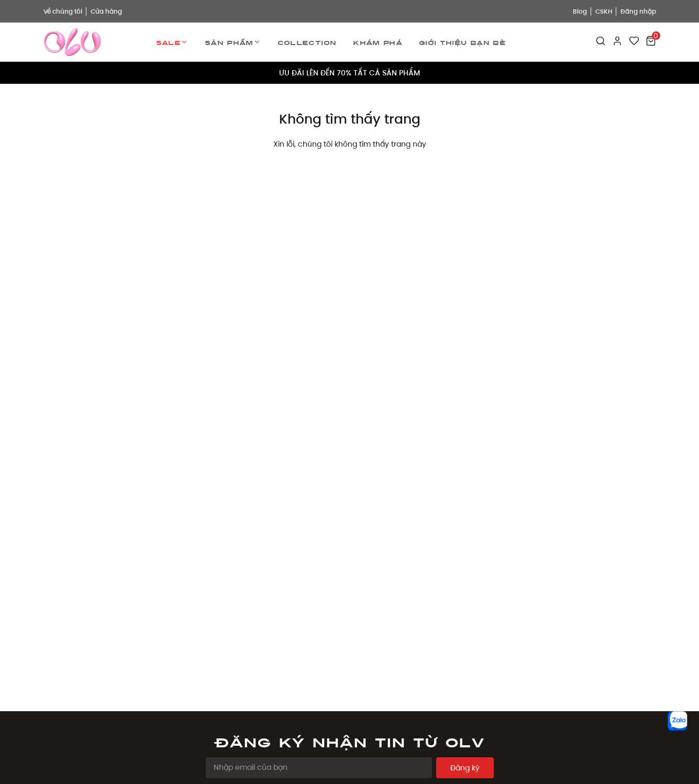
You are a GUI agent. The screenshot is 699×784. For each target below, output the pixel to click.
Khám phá (378, 42)
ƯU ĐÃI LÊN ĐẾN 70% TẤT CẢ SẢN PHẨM (349, 73)
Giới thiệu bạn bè (462, 42)
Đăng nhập (638, 11)
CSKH (604, 11)
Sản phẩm (233, 42)
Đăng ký (465, 768)
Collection (307, 42)
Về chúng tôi (63, 11)
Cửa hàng (106, 11)
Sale (172, 42)
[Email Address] (319, 768)
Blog (580, 11)
